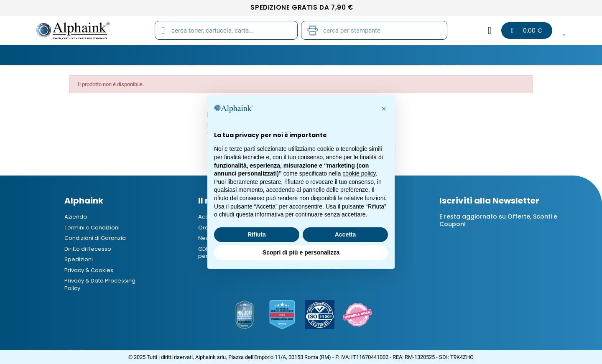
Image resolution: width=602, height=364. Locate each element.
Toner (125, 55)
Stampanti (298, 55)
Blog (478, 55)
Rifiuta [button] (257, 234)
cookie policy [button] (359, 173)
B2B (448, 55)
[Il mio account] (490, 31)
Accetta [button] (346, 234)
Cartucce (168, 55)
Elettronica (406, 55)
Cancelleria (351, 55)
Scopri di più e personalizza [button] (301, 252)
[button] (384, 109)
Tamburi (214, 55)
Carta (254, 55)
